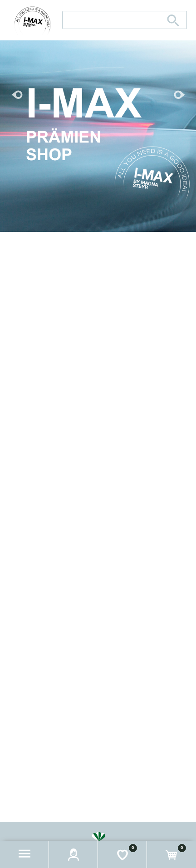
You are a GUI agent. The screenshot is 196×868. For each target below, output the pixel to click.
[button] (24, 855)
